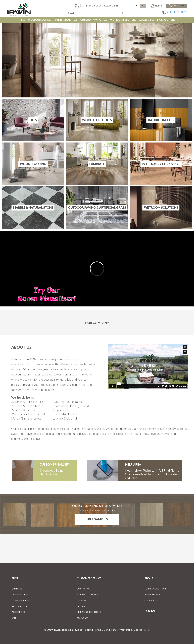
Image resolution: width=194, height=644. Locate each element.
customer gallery (55, 464)
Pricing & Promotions (89, 612)
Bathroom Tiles (161, 120)
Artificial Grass (20, 606)
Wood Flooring (33, 164)
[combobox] (96, 13)
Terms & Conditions (155, 589)
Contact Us (83, 589)
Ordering (82, 600)
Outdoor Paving (21, 600)
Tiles (33, 120)
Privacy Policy (152, 595)
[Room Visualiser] (97, 269)
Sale (14, 618)
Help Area (133, 464)
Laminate (97, 164)
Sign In (159, 6)
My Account (84, 618)
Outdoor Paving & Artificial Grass (97, 207)
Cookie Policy (152, 600)
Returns (81, 606)
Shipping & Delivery (87, 595)
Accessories (18, 612)
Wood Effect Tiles (97, 120)
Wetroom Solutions (161, 207)
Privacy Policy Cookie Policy (133, 630)
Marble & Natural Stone (33, 207)
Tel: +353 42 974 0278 (177, 12)
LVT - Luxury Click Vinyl (161, 164)
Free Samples (97, 519)
